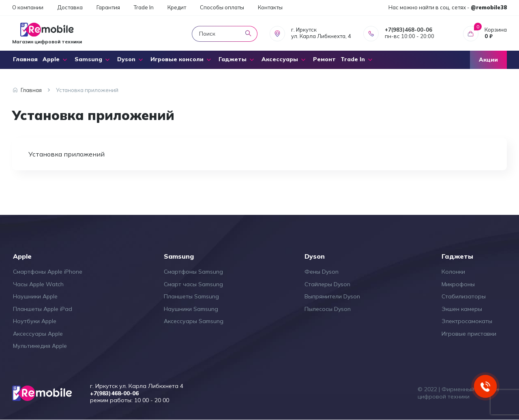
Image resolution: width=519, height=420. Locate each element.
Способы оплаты (222, 7)
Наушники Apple (35, 296)
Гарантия (108, 7)
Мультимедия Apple (40, 346)
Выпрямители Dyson (332, 296)
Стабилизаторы (464, 296)
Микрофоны (458, 284)
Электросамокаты (467, 321)
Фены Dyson (322, 272)
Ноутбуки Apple (35, 321)
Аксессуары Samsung (194, 321)
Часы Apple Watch (38, 284)
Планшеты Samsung (191, 296)
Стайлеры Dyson (327, 284)
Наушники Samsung (191, 309)
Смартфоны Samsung (193, 272)
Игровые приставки (469, 334)
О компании (28, 7)
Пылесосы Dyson (328, 309)
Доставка (70, 7)
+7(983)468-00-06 (409, 30)
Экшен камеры (462, 309)
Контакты (270, 7)
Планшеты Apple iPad (43, 309)
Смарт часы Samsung (193, 284)
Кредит (177, 7)
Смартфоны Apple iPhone (48, 272)
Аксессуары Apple (38, 334)
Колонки (453, 272)
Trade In (144, 7)
